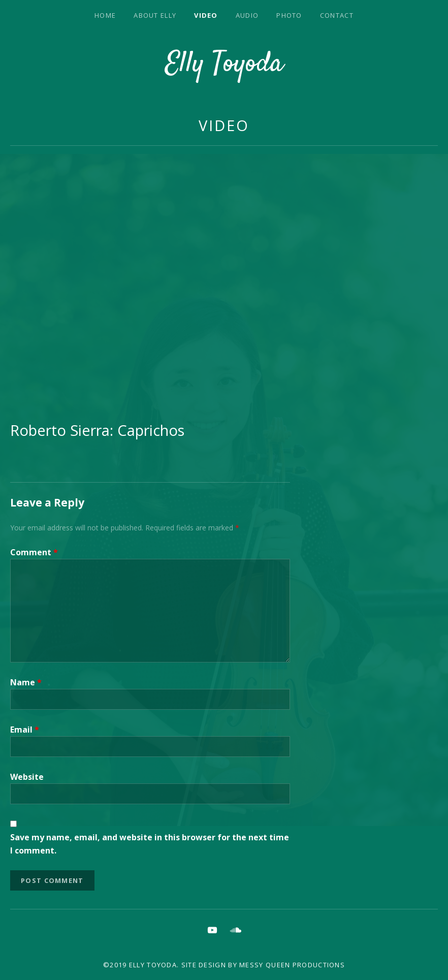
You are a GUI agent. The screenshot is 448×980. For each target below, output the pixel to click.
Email (25, 730)
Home (105, 15)
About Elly (155, 15)
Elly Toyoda (224, 65)
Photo (289, 15)
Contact (337, 15)
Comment (34, 552)
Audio (247, 15)
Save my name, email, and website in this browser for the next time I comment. (150, 844)
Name (26, 682)
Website (27, 777)
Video (206, 15)
